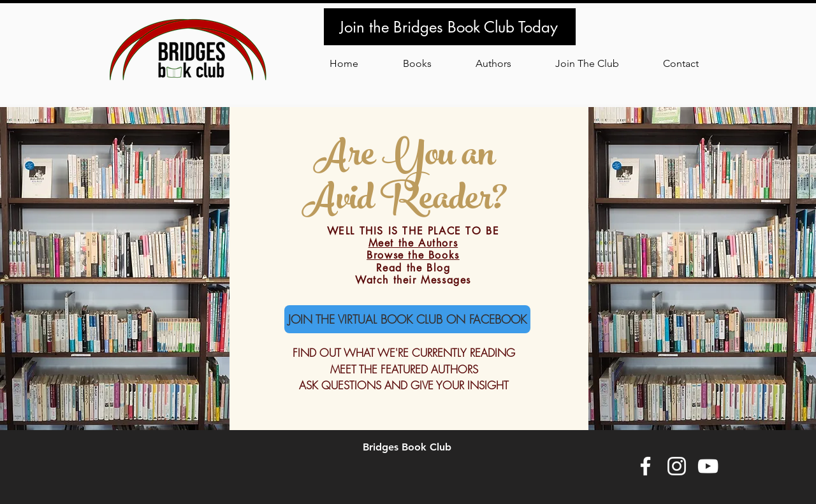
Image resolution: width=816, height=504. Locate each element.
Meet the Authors (413, 243)
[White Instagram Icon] (677, 466)
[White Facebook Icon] (645, 466)
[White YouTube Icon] (708, 466)
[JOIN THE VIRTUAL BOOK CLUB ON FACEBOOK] (407, 319)
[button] (587, 63)
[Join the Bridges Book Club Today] (450, 27)
